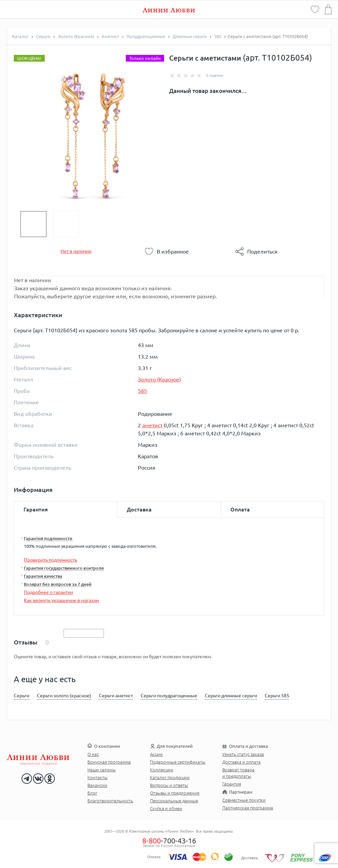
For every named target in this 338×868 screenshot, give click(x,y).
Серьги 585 (277, 696)
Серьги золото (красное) (64, 696)
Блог (92, 793)
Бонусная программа (109, 762)
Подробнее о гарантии (48, 592)
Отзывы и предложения (175, 793)
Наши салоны (102, 770)
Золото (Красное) (159, 379)
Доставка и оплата (241, 762)
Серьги (22, 696)
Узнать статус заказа (243, 754)
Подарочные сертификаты (178, 762)
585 (142, 391)
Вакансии (97, 785)
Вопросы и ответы (169, 785)
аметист (152, 425)
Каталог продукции (170, 777)
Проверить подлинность (50, 560)
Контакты (98, 777)
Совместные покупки (244, 800)
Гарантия (232, 784)
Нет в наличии (76, 251)
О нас (93, 754)
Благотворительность (110, 801)
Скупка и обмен (166, 808)
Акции (156, 754)
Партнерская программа (248, 808)
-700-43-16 (169, 841)
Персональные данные (174, 801)
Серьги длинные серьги (231, 696)
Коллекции (162, 770)
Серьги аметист (116, 696)
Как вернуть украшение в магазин (61, 600)
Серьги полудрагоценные (169, 696)
